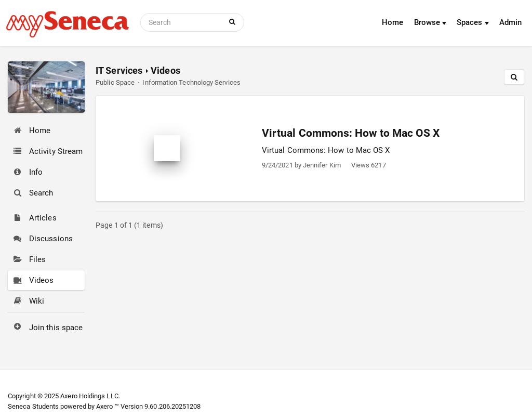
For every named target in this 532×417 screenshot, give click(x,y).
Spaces (473, 22)
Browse (430, 22)
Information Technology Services (191, 82)
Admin (510, 22)
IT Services (119, 70)
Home (393, 22)
